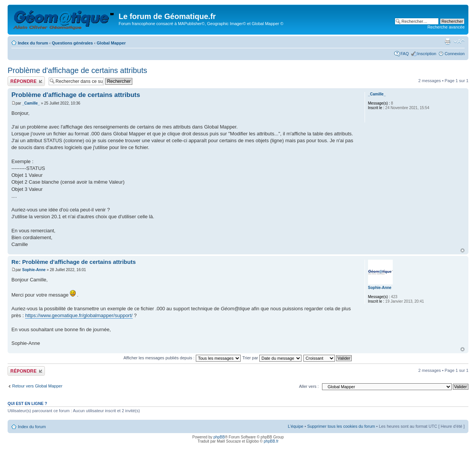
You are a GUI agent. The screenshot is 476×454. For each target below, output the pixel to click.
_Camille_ (31, 103)
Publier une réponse (26, 81)
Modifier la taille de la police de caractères (459, 41)
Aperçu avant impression (447, 41)
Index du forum (33, 43)
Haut (463, 250)
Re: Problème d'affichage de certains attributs (74, 262)
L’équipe (296, 426)
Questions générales (72, 43)
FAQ (405, 54)
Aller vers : (309, 386)
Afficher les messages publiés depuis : (182, 358)
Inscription (427, 54)
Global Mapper (111, 43)
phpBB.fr (271, 441)
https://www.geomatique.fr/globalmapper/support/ (79, 315)
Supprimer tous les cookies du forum (341, 426)
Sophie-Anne (34, 270)
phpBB (219, 437)
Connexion (455, 54)
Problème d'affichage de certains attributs (77, 70)
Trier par (272, 358)
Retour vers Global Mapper (37, 386)
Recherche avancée (446, 27)
